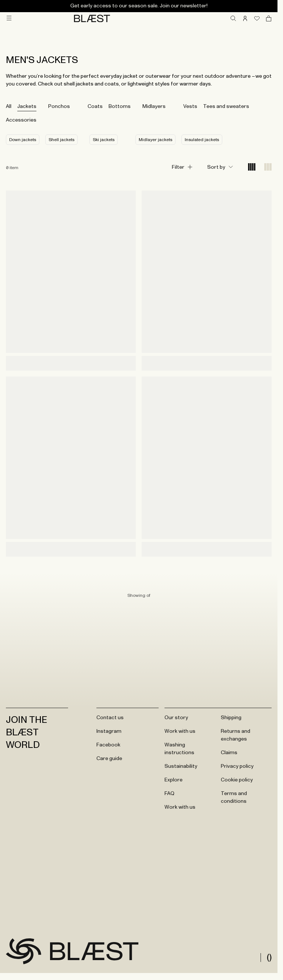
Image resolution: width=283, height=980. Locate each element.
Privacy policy (237, 766)
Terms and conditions (234, 797)
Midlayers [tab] (154, 106)
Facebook (108, 745)
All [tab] (9, 106)
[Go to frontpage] (24, 951)
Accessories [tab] (21, 120)
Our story (176, 718)
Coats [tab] (95, 106)
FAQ (169, 794)
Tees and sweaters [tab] (226, 106)
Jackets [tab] (27, 106)
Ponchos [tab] (59, 106)
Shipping (231, 718)
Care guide (109, 759)
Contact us (110, 718)
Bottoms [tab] (120, 106)
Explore (174, 780)
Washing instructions (179, 749)
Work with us (180, 731)
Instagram (109, 731)
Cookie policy (237, 780)
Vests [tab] (190, 106)
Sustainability (181, 766)
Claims (229, 753)
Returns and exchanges (236, 735)
